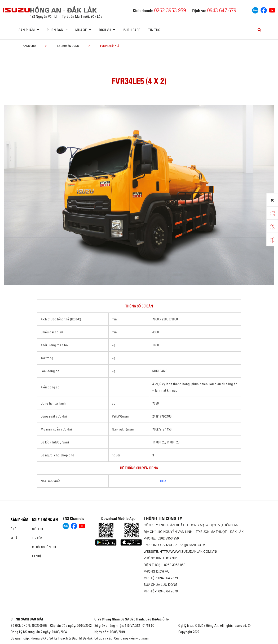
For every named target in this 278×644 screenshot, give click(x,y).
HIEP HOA (159, 481)
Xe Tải (14, 538)
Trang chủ (28, 46)
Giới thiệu (39, 529)
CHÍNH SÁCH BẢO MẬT (27, 619)
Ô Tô (14, 529)
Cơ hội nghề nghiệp (45, 547)
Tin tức (154, 30)
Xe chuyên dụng (68, 46)
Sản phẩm (19, 520)
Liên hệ (37, 556)
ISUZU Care (131, 30)
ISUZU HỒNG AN (45, 520)
